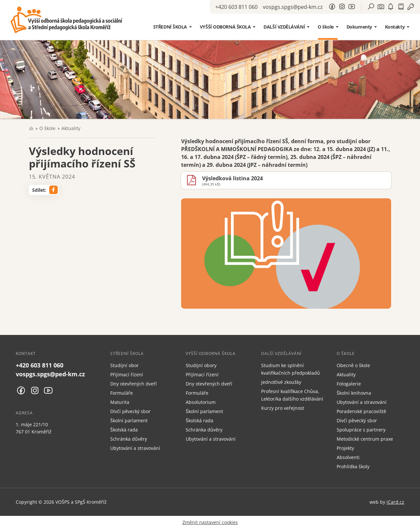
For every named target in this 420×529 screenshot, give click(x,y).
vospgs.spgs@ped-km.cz (293, 7)
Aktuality (71, 128)
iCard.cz (395, 502)
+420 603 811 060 (236, 7)
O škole (47, 128)
